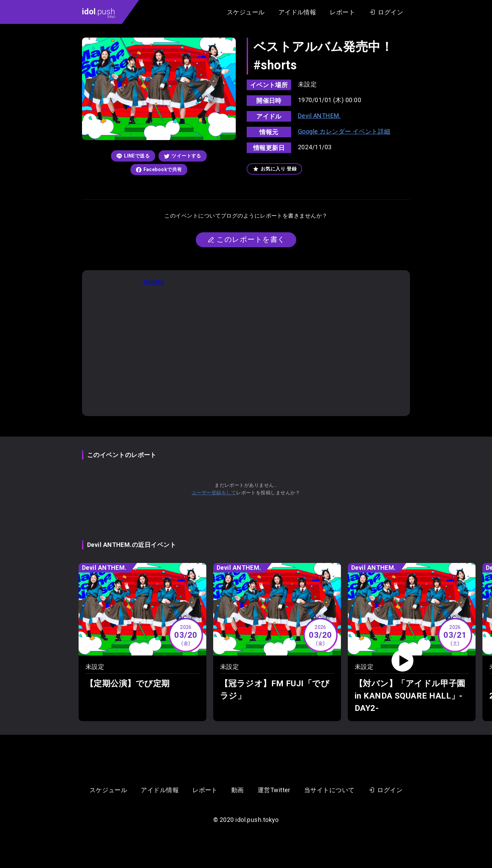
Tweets (153, 282)
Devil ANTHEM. (319, 116)
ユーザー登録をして (214, 493)
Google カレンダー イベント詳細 (344, 131)
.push (99, 13)
